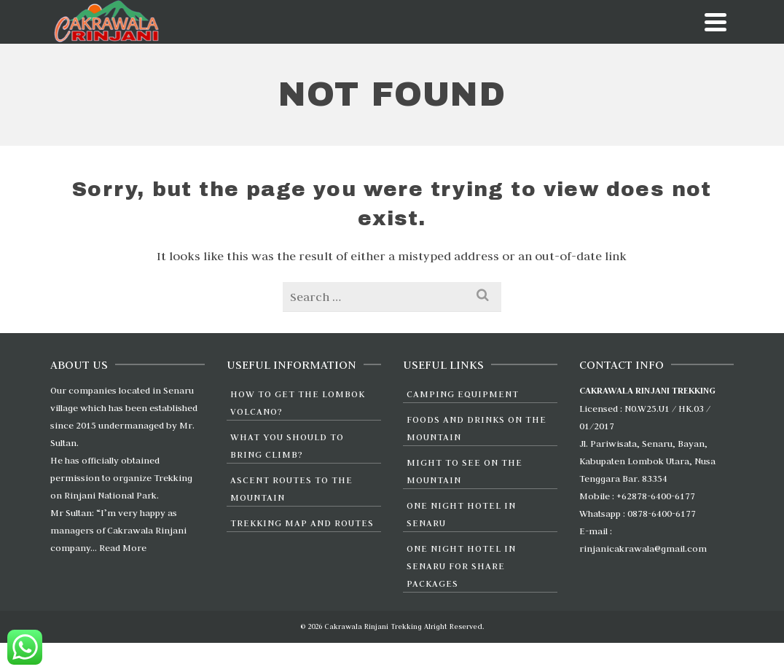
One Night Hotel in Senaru (461, 514)
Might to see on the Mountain (464, 471)
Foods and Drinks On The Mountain (477, 428)
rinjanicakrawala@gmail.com (643, 548)
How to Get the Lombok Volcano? (298, 402)
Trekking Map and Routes (302, 523)
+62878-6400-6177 (656, 496)
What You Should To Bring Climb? (287, 445)
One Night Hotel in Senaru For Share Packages (461, 566)
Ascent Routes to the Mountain (291, 488)
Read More (123, 547)
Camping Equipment (463, 394)
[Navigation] (716, 22)
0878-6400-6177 (662, 513)
